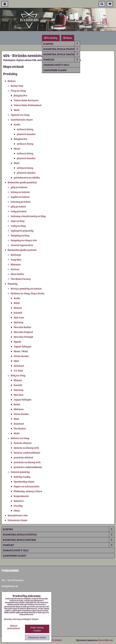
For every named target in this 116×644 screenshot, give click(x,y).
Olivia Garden (21, 356)
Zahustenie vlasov (55, 70)
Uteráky (18, 506)
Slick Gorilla (17, 274)
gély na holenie (19, 187)
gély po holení (18, 206)
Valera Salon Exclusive (26, 100)
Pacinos (15, 269)
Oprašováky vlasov (24, 481)
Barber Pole (17, 86)
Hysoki (17, 342)
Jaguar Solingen (23, 346)
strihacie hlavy (25, 129)
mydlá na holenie (20, 197)
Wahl (17, 110)
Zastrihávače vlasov (22, 120)
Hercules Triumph (23, 337)
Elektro (62, 44)
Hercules (19, 395)
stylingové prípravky (22, 231)
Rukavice (19, 501)
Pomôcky (62, 60)
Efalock (18, 308)
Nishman (16, 264)
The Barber (20, 428)
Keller (17, 404)
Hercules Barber (23, 327)
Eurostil (18, 313)
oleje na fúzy (18, 221)
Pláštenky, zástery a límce (28, 491)
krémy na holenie (20, 192)
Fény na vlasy (18, 91)
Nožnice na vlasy (20, 438)
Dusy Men (16, 259)
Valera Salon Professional (28, 105)
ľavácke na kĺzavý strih (26, 448)
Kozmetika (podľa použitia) (62, 49)
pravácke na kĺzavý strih (27, 462)
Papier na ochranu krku (27, 486)
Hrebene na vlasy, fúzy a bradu (27, 293)
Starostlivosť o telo (56, 65)
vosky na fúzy (18, 226)
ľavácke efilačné (23, 443)
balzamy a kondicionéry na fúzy (28, 216)
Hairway (19, 322)
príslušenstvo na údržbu (27, 177)
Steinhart (19, 366)
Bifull (17, 303)
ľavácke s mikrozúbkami (27, 453)
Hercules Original (23, 332)
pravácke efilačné (23, 457)
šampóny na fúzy (20, 235)
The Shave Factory (21, 279)
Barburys (16, 255)
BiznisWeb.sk (106, 640)
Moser (17, 148)
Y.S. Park (18, 370)
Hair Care (19, 317)
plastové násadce (26, 134)
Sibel (16, 361)
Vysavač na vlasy (20, 115)
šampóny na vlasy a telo (24, 240)
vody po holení (19, 211)
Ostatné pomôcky (20, 472)
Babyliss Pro (20, 95)
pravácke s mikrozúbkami (28, 467)
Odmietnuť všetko (37, 637)
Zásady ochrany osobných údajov (21, 619)
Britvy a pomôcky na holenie (26, 288)
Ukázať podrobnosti (14, 627)
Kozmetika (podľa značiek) (62, 54)
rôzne (17, 510)
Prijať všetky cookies (37, 629)
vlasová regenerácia (22, 245)
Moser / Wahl (21, 351)
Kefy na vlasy (18, 375)
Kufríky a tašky (22, 477)
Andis (17, 124)
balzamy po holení (21, 202)
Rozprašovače (21, 496)
